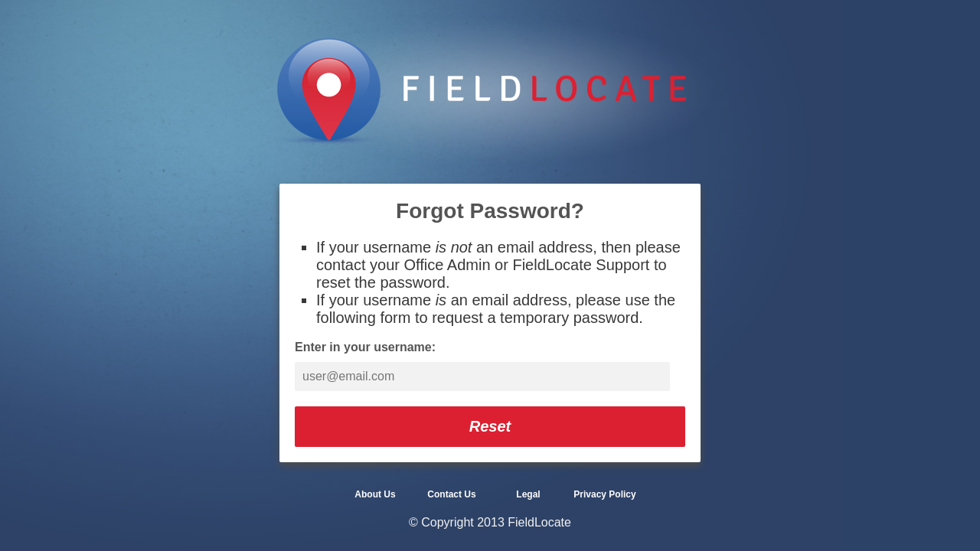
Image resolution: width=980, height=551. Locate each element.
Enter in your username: (365, 347)
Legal (528, 494)
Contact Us (451, 494)
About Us (375, 494)
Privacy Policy (604, 494)
